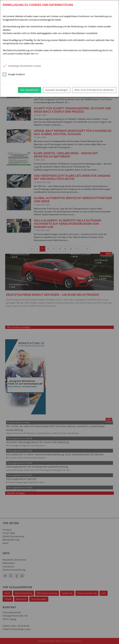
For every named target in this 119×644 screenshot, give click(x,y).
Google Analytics (14, 74)
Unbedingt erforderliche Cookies (22, 66)
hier (36, 54)
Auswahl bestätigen (57, 90)
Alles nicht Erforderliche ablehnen (94, 90)
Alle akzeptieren (29, 90)
